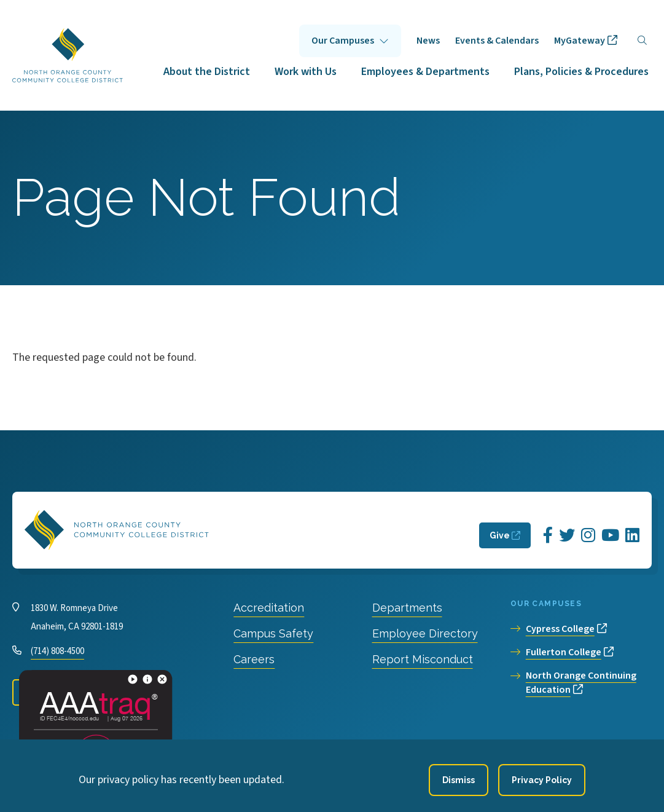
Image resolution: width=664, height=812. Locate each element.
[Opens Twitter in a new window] (567, 536)
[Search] (642, 41)
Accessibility (309, 744)
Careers (254, 659)
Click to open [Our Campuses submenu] (350, 41)
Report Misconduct (423, 659)
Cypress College (560, 629)
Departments (407, 608)
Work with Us (306, 72)
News (428, 41)
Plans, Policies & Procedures (581, 72)
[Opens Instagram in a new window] (588, 536)
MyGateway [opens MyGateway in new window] (580, 41)
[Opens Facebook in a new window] (548, 536)
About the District (207, 72)
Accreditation (269, 608)
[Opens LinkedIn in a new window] (632, 536)
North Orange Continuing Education (581, 683)
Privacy (252, 744)
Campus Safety (273, 633)
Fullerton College (564, 652)
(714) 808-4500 (57, 651)
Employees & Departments (425, 72)
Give (500, 535)
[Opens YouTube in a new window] (610, 536)
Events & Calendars (497, 41)
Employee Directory (425, 633)
